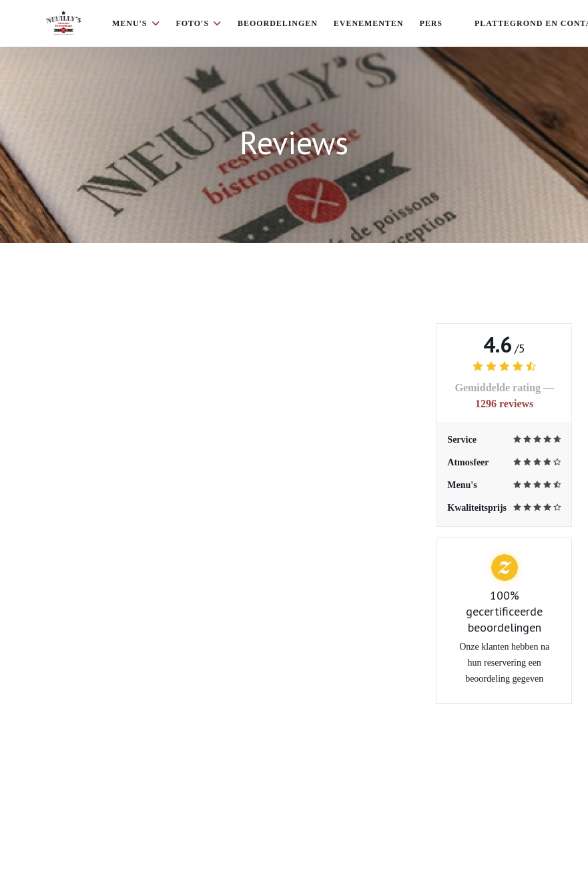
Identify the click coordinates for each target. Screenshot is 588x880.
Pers (431, 23)
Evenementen (369, 23)
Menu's (136, 23)
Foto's (199, 23)
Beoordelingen (278, 23)
